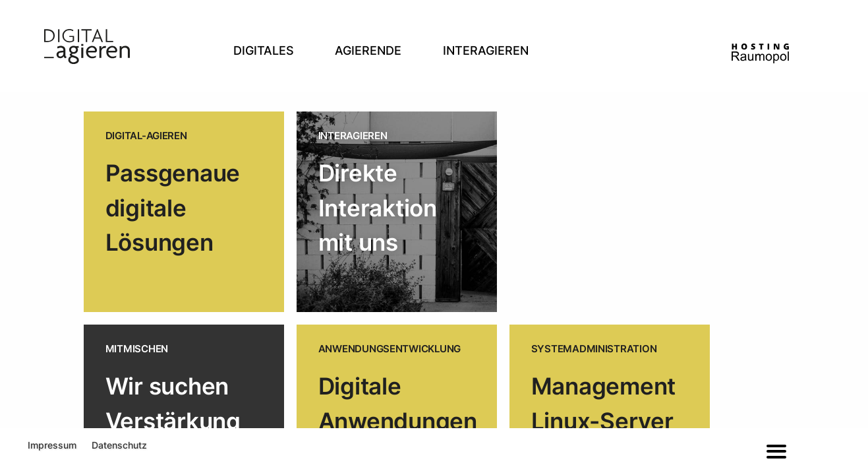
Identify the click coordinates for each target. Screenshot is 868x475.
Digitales (264, 50)
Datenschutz (119, 445)
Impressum (52, 445)
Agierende (368, 50)
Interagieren (486, 50)
